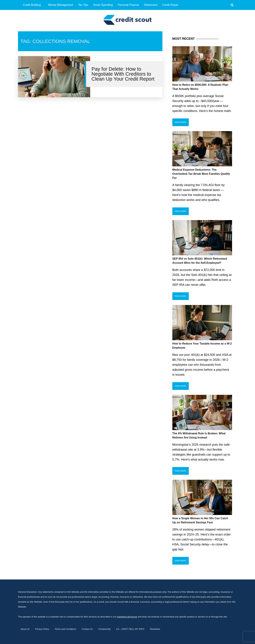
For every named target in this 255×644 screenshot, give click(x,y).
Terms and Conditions (65, 629)
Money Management (61, 5)
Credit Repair (170, 5)
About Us (25, 629)
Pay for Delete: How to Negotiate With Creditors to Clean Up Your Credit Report (123, 74)
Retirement (151, 5)
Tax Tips (83, 5)
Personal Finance (128, 5)
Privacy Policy (42, 629)
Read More (180, 122)
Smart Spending (103, 5)
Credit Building (32, 5)
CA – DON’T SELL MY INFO (130, 629)
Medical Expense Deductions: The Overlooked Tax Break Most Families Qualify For (201, 174)
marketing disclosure (127, 617)
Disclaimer (155, 629)
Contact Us (87, 629)
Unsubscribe (104, 629)
